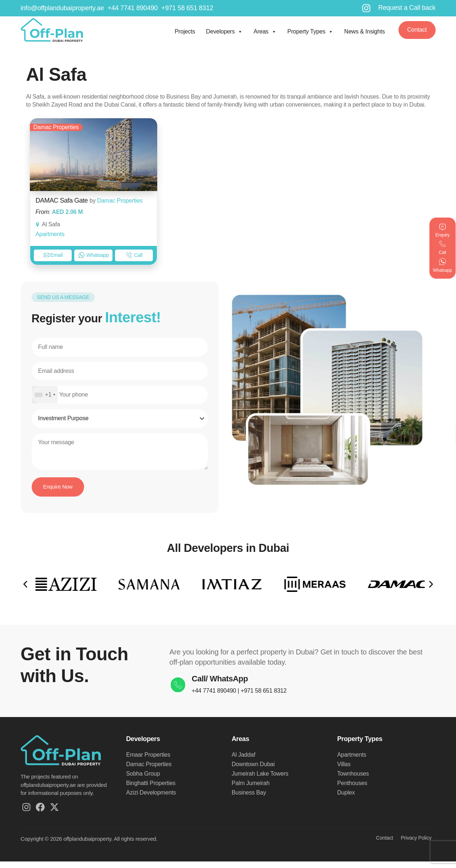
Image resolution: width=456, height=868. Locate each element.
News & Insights (365, 31)
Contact (384, 844)
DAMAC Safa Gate (62, 200)
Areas (265, 31)
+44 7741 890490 (223, 698)
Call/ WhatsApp (229, 686)
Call (134, 255)
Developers (224, 31)
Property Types (310, 31)
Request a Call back (407, 8)
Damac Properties (120, 201)
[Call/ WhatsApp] (182, 692)
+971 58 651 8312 (272, 698)
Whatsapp (94, 255)
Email (53, 255)
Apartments (50, 234)
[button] (25, 588)
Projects (185, 31)
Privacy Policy (416, 844)
